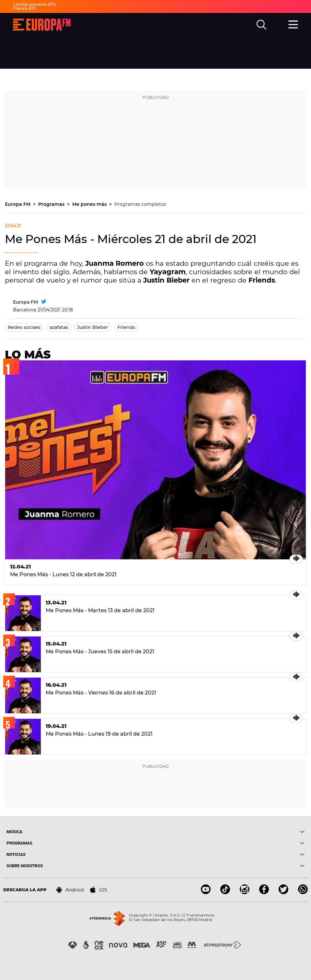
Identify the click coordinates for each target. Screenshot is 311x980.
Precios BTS (24, 8)
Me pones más (90, 204)
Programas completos (140, 204)
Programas (52, 204)
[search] (261, 25)
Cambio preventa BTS (34, 4)
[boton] (230, 832)
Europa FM (18, 204)
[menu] (293, 24)
